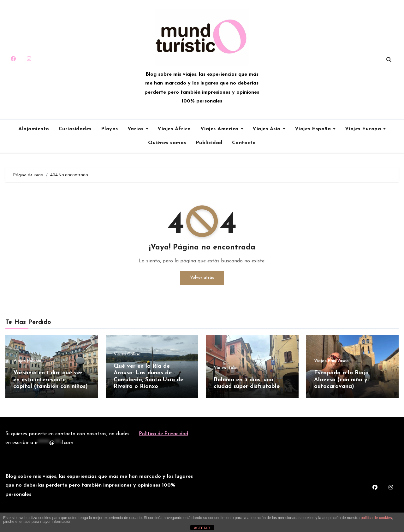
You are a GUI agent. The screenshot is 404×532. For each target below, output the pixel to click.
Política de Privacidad (163, 434)
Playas (110, 129)
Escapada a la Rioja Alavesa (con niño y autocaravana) (341, 380)
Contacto (244, 143)
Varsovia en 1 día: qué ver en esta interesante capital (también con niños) (50, 380)
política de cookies (376, 518)
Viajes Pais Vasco (331, 361)
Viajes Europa (364, 129)
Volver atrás (202, 278)
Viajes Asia (267, 129)
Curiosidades (75, 129)
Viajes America (220, 129)
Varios (137, 129)
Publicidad (209, 143)
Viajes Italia (226, 368)
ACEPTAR (202, 528)
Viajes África (174, 129)
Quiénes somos (167, 143)
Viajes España (314, 129)
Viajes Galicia (127, 354)
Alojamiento (34, 129)
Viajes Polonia (27, 361)
